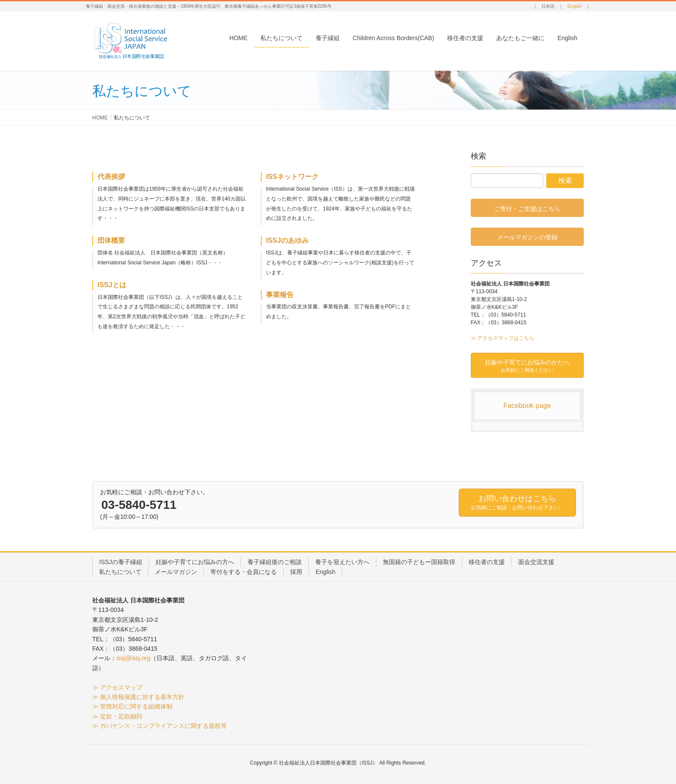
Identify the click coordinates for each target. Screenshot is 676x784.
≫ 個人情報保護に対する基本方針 (138, 697)
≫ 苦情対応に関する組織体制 (132, 706)
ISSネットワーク (292, 177)
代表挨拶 (111, 177)
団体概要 (111, 240)
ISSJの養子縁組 (121, 562)
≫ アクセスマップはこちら (502, 338)
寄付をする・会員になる (244, 572)
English (574, 6)
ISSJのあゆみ (287, 240)
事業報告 (280, 295)
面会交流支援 (536, 562)
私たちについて (120, 572)
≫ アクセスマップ (117, 687)
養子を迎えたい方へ (342, 562)
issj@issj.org (133, 658)
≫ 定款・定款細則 (117, 716)
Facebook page (527, 406)
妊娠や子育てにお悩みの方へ (195, 562)
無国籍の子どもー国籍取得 (419, 562)
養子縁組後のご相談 (275, 562)
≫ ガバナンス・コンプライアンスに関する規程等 (160, 726)
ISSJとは (112, 285)
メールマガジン (176, 572)
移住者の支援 (487, 562)
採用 (296, 572)
